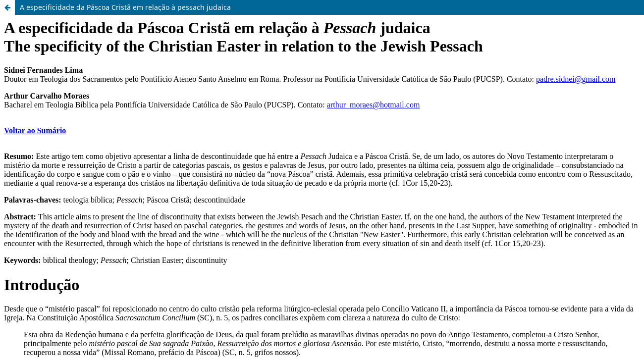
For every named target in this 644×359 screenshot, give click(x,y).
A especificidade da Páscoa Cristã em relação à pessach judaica (125, 7)
